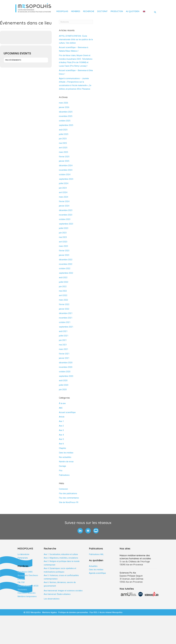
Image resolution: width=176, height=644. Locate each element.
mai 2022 (63, 291)
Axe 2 (61, 426)
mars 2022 (64, 300)
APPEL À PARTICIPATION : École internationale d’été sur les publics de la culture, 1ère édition (76, 40)
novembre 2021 (66, 318)
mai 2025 (63, 143)
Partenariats (23, 558)
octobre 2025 (65, 121)
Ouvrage (62, 466)
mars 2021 (64, 349)
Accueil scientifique (67, 412)
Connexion (63, 489)
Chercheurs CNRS (25, 572)
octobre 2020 (65, 372)
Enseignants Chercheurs (28, 575)
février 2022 (64, 304)
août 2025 (63, 130)
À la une (62, 403)
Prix (61, 471)
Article (62, 417)
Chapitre (62, 448)
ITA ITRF (21, 582)
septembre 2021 (66, 327)
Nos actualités (65, 457)
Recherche (89, 11)
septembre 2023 (66, 224)
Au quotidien (133, 11)
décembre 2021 (66, 313)
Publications (64, 475)
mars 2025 (64, 152)
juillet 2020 (64, 385)
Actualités (93, 566)
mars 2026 (64, 103)
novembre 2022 (66, 264)
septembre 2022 (66, 273)
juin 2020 (63, 390)
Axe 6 (61, 444)
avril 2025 (63, 148)
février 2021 (64, 354)
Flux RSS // (95, 612)
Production (117, 11)
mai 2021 (63, 345)
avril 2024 (63, 192)
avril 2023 (63, 242)
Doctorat (102, 11)
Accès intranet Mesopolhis (111, 612)
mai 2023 (63, 237)
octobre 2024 (65, 175)
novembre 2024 (66, 170)
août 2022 (63, 278)
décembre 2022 (66, 260)
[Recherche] (76, 22)
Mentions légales (49, 612)
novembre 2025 (66, 116)
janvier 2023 (64, 255)
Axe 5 (61, 439)
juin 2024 (63, 188)
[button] (80, 531)
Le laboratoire (23, 554)
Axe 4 (61, 435)
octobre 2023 (65, 219)
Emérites (21, 579)
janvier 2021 (64, 358)
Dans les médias (66, 453)
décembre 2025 (66, 112)
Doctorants (22, 589)
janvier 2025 (64, 161)
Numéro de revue (66, 462)
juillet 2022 (64, 282)
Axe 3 (61, 430)
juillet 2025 (64, 134)
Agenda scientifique (97, 573)
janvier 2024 (64, 206)
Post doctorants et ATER (28, 586)
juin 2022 (63, 287)
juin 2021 (63, 340)
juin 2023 (63, 233)
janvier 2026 (64, 107)
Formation (22, 561)
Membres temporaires (27, 596)
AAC (61, 408)
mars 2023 (64, 246)
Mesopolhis (62, 11)
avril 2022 (63, 295)
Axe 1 (61, 421)
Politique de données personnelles (73, 612)
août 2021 (63, 331)
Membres (76, 11)
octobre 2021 (65, 322)
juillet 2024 (64, 183)
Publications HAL (96, 554)
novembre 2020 (66, 367)
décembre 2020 (66, 363)
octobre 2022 (65, 268)
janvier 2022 (64, 309)
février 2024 (64, 201)
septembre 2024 (66, 179)
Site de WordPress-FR (69, 502)
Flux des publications (68, 493)
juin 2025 (63, 139)
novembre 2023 (66, 215)
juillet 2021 (64, 336)
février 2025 (64, 157)
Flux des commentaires (69, 498)
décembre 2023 (66, 210)
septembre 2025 (66, 125)
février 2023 (64, 251)
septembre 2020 (66, 376)
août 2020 (63, 380)
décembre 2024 (66, 166)
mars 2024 (64, 197)
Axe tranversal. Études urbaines (57, 594)
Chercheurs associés (26, 593)
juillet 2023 (64, 228)
